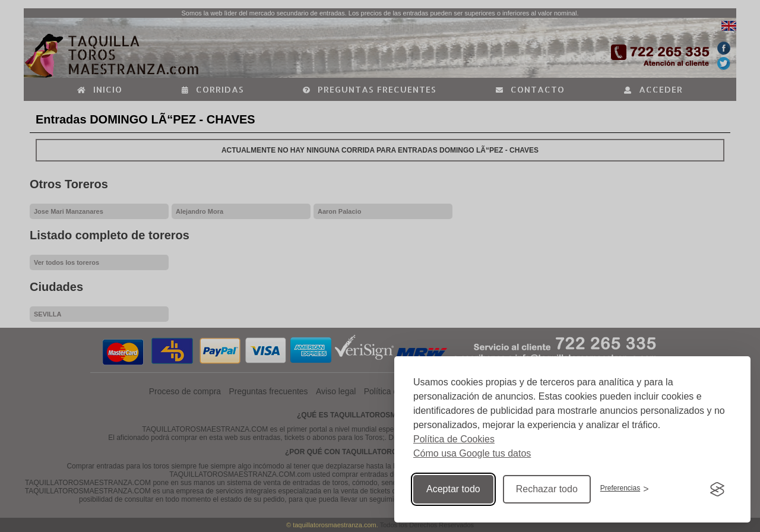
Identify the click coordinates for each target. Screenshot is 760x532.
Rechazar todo (547, 489)
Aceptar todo (453, 489)
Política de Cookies (454, 439)
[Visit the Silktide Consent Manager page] (717, 489)
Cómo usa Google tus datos (472, 453)
